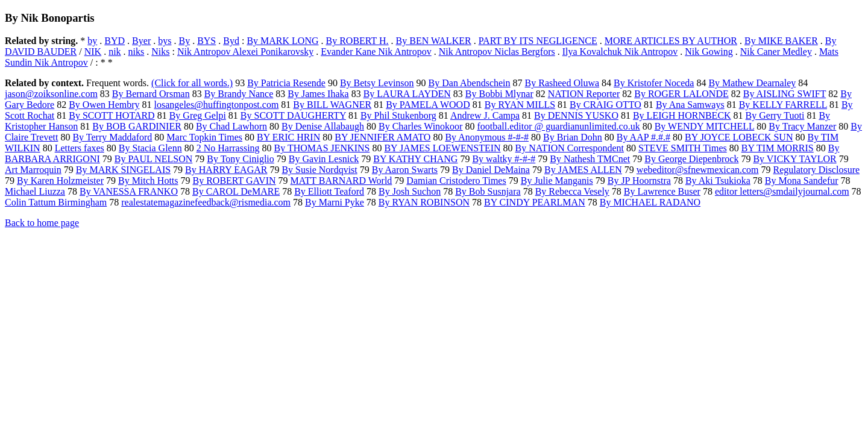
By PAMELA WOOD (428, 105)
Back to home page (42, 223)
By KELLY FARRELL (783, 105)
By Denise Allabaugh (323, 126)
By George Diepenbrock (691, 159)
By (184, 41)
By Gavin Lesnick (324, 159)
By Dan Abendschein (470, 83)
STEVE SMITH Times (683, 148)
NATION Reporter (584, 94)
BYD (115, 41)
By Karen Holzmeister (60, 181)
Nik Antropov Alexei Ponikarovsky (245, 52)
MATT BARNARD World (341, 181)
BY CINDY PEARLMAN (535, 202)
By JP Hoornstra (639, 181)
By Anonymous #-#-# (487, 137)
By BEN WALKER (434, 41)
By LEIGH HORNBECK (682, 115)
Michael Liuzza (35, 191)
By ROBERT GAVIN (234, 181)
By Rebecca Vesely (572, 191)
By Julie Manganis (557, 181)
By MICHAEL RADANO (650, 202)
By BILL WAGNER (332, 105)
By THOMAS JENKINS (322, 148)
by (92, 41)
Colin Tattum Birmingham (56, 202)
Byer (141, 41)
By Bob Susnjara (488, 191)
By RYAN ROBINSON (424, 202)
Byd (231, 41)
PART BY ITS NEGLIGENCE (538, 41)
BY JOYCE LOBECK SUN (739, 137)
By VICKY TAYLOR (794, 159)
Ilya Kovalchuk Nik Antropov (620, 52)
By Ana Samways (690, 105)
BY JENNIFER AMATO (382, 137)
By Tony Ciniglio (241, 159)
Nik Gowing (709, 52)
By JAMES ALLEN (583, 170)
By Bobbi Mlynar (499, 94)
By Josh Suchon (410, 191)
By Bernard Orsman (151, 94)
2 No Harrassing (228, 148)
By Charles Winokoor (421, 126)
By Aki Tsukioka (718, 181)
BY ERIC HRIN (288, 137)
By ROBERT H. (357, 41)
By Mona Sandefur (802, 181)
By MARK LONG (282, 41)
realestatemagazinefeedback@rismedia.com (206, 202)
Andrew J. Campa (485, 115)
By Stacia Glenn (150, 148)
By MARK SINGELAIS (123, 170)
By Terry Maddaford (112, 137)
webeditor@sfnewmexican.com (698, 170)
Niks (160, 52)
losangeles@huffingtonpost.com (217, 105)
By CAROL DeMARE (236, 191)
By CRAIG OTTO (605, 105)
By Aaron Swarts (405, 170)
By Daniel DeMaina (491, 170)
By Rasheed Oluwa (562, 83)
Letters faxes (80, 148)
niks (137, 52)
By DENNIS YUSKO (576, 115)
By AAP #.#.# (643, 137)
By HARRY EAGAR (226, 170)
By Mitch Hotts (148, 181)
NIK (93, 52)
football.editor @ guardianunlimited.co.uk (558, 126)
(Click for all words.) (192, 83)
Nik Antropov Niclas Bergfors (497, 52)
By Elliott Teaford (329, 191)
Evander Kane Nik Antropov (376, 52)
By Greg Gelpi (198, 115)
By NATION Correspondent (570, 148)
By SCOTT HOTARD (112, 115)
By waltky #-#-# (504, 159)
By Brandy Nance (239, 94)
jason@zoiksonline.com (51, 94)
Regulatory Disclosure (817, 170)
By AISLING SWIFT (785, 94)
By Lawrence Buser (662, 191)
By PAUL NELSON (154, 159)
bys (165, 41)
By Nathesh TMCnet (590, 159)
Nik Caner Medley (776, 52)
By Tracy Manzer (802, 126)
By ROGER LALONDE (681, 94)
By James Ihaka (318, 94)
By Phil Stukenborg (398, 115)
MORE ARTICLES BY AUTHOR (671, 41)
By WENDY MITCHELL (705, 126)
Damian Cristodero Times (456, 181)
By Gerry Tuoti (775, 115)
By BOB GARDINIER (137, 126)
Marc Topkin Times (204, 137)
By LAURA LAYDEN (407, 94)
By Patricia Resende (286, 83)
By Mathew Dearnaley (752, 83)
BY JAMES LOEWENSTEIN (442, 148)
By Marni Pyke (335, 202)
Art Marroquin (33, 170)
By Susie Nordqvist (319, 170)
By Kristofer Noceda (654, 83)
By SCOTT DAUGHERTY (293, 115)
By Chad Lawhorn (231, 126)
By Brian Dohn (573, 137)
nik (115, 52)
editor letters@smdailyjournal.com (782, 191)
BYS (206, 41)
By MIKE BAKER (781, 41)
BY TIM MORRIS (778, 148)
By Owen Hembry (104, 105)
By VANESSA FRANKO (129, 191)
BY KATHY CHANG (415, 159)
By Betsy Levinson (377, 83)
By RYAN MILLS (520, 105)
